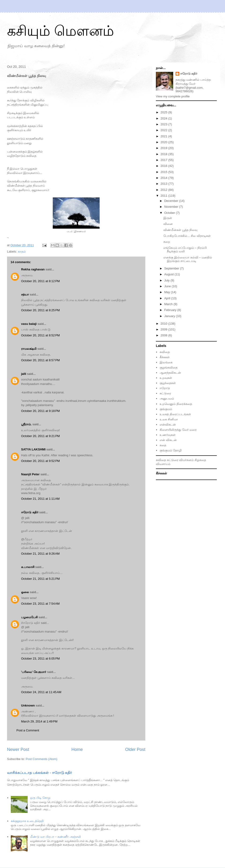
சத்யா (25, 294)
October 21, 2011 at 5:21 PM (40, 579)
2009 (164, 329)
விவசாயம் (163, 464)
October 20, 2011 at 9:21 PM (40, 436)
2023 (164, 124)
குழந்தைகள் (168, 383)
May (168, 292)
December (172, 201)
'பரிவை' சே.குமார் (34, 672)
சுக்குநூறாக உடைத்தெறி (27, 821)
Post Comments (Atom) (42, 759)
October (170, 213)
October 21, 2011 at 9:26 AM (40, 554)
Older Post (135, 749)
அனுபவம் (167, 398)
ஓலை (25, 592)
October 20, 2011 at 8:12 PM (40, 281)
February (171, 310)
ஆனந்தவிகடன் (170, 373)
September (172, 268)
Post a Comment (28, 730)
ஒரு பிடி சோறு (40, 798)
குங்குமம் (166, 409)
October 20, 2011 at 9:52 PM (40, 461)
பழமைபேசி (29, 617)
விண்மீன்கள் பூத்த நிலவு (180, 230)
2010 (164, 324)
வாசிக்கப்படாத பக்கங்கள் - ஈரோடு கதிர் (39, 773)
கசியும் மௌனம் (60, 31)
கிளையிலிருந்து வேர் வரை (178, 430)
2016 (164, 166)
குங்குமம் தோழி (171, 450)
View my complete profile (173, 96)
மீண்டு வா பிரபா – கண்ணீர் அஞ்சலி (55, 837)
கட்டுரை (165, 393)
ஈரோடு (165, 388)
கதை (163, 445)
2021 (164, 136)
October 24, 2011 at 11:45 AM (41, 692)
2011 (164, 196)
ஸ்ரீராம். (26, 424)
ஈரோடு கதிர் (30, 512)
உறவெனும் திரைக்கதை (176, 404)
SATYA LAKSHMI (33, 449)
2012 (164, 190)
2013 (164, 184)
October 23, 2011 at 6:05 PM (40, 659)
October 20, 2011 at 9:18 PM (40, 411)
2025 (164, 112)
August (169, 274)
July (167, 280)
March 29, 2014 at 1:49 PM (39, 721)
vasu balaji (29, 324)
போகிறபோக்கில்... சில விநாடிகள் (187, 236)
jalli (24, 374)
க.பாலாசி (28, 567)
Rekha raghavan (33, 269)
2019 (164, 148)
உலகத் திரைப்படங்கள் (175, 414)
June (168, 286)
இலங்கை (166, 362)
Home (77, 749)
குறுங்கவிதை (169, 367)
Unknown (28, 705)
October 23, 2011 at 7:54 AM (40, 604)
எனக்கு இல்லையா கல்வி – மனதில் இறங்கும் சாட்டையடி (188, 259)
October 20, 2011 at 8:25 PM (40, 310)
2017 (164, 160)
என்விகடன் (168, 424)
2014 (164, 178)
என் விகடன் (168, 440)
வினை (168, 224)
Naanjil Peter (30, 474)
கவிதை (165, 352)
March (169, 304)
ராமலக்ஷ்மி (29, 349)
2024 (164, 118)
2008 (164, 335)
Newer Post (18, 749)
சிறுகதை (200, 460)
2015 (164, 172)
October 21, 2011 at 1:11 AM (40, 499)
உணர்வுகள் (168, 435)
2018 (164, 154)
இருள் (168, 218)
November (172, 207)
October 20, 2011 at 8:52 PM (40, 335)
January (170, 316)
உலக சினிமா (169, 419)
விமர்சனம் (186, 460)
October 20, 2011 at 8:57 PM (40, 360)
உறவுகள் (166, 378)
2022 (164, 130)
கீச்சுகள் (165, 357)
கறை (167, 242)
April (168, 298)
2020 (164, 142)
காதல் (22, 252)
